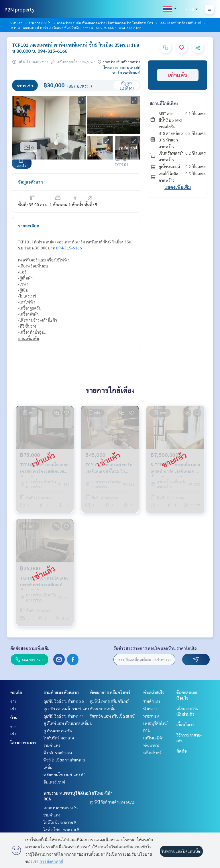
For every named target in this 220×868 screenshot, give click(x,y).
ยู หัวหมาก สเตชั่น (58, 731)
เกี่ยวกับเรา (185, 724)
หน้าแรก (16, 23)
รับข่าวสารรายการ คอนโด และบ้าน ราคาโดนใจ (155, 648)
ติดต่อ (182, 751)
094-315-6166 (69, 248)
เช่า (13, 708)
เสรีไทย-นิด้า (101, 793)
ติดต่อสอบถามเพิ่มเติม (30, 648)
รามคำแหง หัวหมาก (61, 692)
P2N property (20, 9)
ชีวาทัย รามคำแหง (58, 753)
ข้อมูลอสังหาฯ (31, 182)
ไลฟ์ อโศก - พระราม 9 (61, 829)
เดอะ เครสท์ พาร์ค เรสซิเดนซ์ (180, 23)
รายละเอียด (29, 226)
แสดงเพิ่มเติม (178, 187)
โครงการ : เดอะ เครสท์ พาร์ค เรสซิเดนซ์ (122, 70)
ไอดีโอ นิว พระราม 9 (60, 822)
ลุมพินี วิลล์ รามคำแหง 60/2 (112, 802)
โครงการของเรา (23, 742)
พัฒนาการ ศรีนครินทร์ (110, 692)
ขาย (13, 701)
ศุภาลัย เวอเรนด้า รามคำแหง (66, 708)
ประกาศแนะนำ (40, 23)
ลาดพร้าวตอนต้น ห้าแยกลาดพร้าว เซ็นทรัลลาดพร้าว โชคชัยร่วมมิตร (105, 23)
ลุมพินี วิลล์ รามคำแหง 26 (64, 701)
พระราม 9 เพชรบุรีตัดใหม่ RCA (155, 723)
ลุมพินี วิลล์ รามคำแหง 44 (64, 716)
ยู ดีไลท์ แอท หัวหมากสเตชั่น (66, 723)
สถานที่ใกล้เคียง (164, 103)
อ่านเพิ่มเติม (29, 338)
